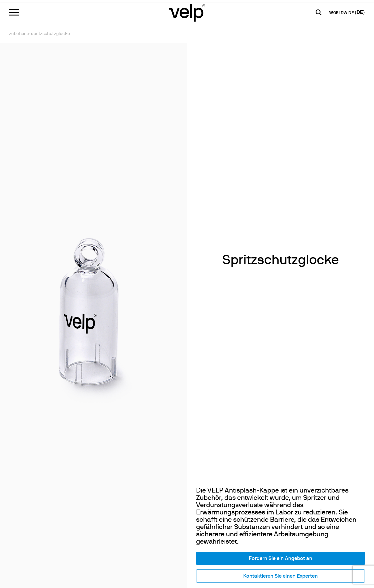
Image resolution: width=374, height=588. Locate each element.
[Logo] (187, 12)
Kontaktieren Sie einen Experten (280, 576)
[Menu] (14, 12)
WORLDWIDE (342, 13)
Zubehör (17, 34)
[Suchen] (319, 12)
